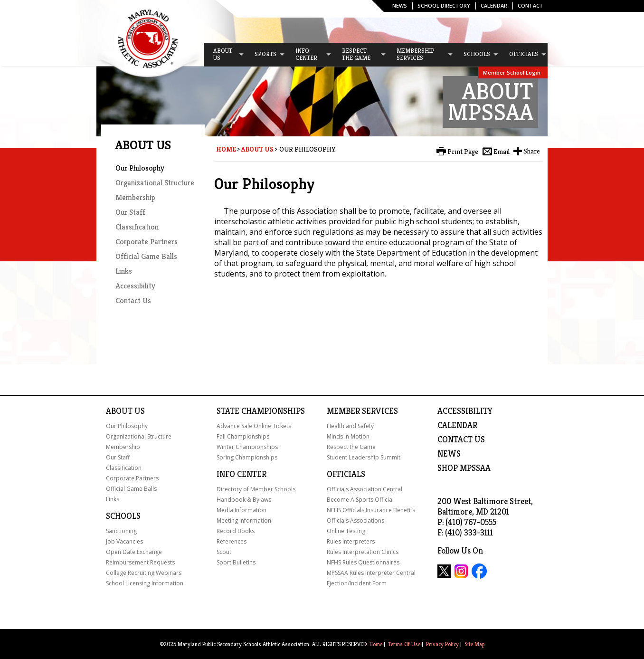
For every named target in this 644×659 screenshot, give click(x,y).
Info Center (241, 474)
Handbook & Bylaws (244, 500)
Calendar (494, 5)
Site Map (474, 644)
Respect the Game (351, 447)
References (232, 541)
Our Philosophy (140, 168)
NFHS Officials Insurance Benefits (371, 510)
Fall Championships (243, 436)
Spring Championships (247, 457)
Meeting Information (244, 521)
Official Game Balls (146, 256)
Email (502, 152)
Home (226, 149)
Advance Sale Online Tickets (254, 426)
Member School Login (512, 72)
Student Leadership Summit (364, 457)
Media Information (241, 510)
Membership (135, 197)
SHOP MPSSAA (464, 468)
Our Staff (130, 212)
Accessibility (135, 286)
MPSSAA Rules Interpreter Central (371, 573)
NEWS (449, 454)
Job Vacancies (124, 541)
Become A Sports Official (360, 500)
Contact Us (133, 301)
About (119, 411)
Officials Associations (355, 521)
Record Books (236, 531)
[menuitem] (224, 55)
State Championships (261, 411)
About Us (257, 149)
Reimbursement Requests (140, 562)
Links (124, 271)
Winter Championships (247, 447)
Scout (224, 552)
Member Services (362, 411)
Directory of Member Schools (256, 489)
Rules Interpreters (351, 541)
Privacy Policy (442, 644)
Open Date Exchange (134, 552)
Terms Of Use (404, 644)
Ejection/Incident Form (357, 583)
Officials (346, 474)
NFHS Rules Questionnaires (363, 562)
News (400, 5)
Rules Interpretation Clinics (363, 552)
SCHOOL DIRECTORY (444, 5)
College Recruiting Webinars (144, 573)
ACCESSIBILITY (465, 411)
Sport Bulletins (236, 562)
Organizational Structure (155, 183)
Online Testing (346, 531)
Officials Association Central (365, 489)
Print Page (463, 152)
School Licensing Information (145, 583)
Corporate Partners (147, 242)
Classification (137, 227)
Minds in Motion (348, 436)
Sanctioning (121, 531)
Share (532, 151)
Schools (123, 516)
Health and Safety (350, 426)
